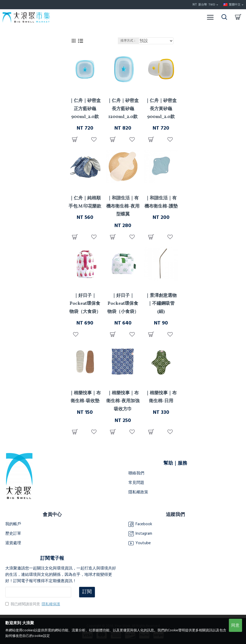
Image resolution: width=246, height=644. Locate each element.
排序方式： (128, 41)
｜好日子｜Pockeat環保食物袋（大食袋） (85, 304)
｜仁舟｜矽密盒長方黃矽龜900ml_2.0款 (161, 109)
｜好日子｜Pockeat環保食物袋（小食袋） (123, 304)
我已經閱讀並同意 (33, 604)
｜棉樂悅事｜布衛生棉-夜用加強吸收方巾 (123, 401)
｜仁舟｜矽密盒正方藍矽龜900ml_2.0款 (85, 109)
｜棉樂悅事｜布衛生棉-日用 (161, 397)
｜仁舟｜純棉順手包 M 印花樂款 (85, 202)
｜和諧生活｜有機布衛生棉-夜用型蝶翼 (123, 206)
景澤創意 (161, 286)
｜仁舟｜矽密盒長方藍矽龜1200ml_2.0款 (123, 109)
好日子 (85, 286)
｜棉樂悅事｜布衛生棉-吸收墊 (85, 397)
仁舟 (85, 91)
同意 (235, 625)
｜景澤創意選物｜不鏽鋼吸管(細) (161, 304)
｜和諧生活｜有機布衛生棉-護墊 (161, 202)
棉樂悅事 (85, 383)
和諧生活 (123, 188)
